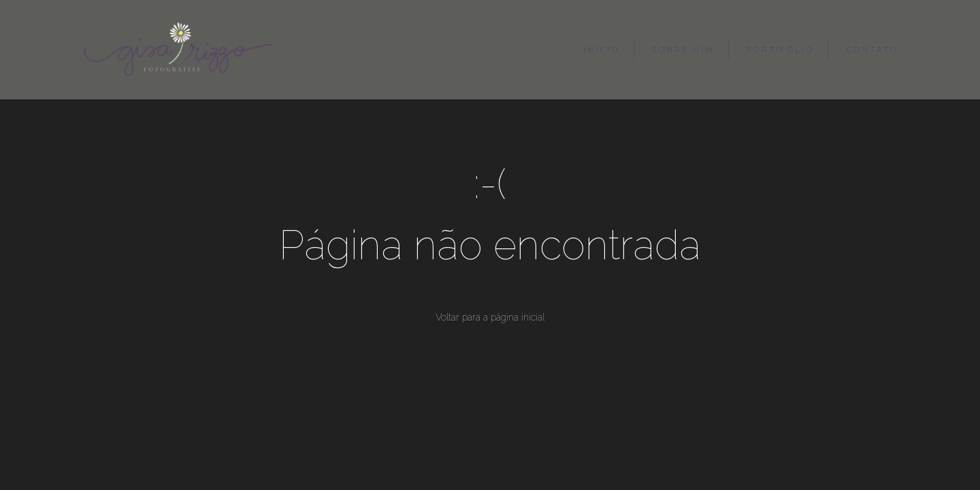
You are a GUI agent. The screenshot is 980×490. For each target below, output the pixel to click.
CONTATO (872, 49)
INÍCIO (602, 49)
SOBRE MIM (683, 49)
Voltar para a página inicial (490, 317)
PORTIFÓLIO (780, 49)
